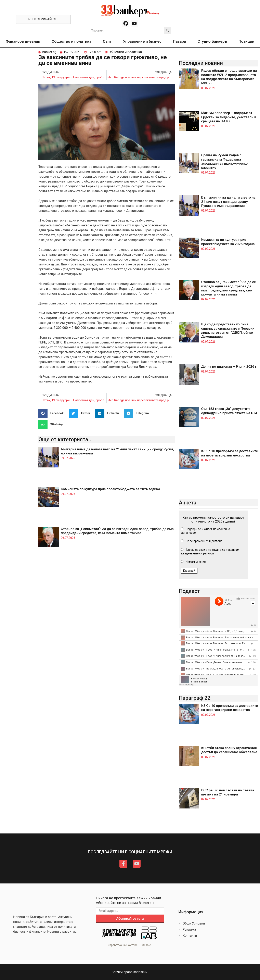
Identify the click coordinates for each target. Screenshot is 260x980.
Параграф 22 (195, 698)
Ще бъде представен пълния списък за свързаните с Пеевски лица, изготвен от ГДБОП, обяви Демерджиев (228, 330)
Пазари (179, 41)
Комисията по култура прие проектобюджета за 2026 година (110, 489)
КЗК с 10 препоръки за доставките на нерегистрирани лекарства (229, 453)
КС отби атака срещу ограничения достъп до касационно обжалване (229, 750)
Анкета (188, 503)
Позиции (246, 41)
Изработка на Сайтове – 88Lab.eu (130, 945)
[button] (53, 413)
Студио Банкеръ (212, 41)
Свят (107, 41)
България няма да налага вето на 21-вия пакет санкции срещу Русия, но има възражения (228, 202)
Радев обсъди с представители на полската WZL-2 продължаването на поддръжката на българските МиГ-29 (229, 77)
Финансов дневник (23, 41)
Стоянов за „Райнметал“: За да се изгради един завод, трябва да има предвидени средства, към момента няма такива (117, 531)
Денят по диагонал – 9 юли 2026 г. (229, 366)
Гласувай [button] (189, 571)
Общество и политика (71, 41)
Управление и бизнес (142, 41)
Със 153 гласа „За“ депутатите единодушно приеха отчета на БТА (229, 411)
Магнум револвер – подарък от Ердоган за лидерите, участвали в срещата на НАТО (229, 117)
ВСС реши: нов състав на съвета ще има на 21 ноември (227, 792)
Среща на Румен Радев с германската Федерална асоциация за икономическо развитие (224, 161)
